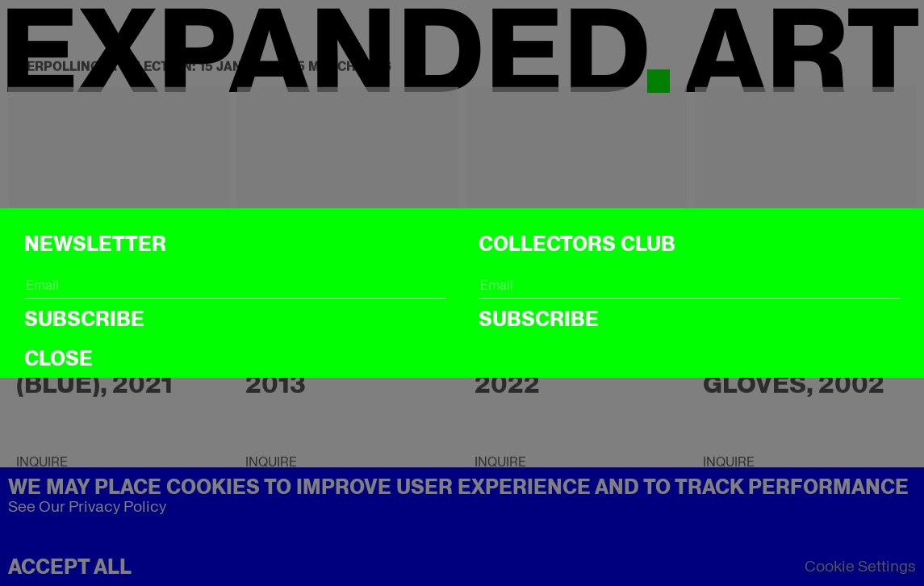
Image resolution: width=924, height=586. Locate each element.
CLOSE (59, 358)
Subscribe (84, 319)
